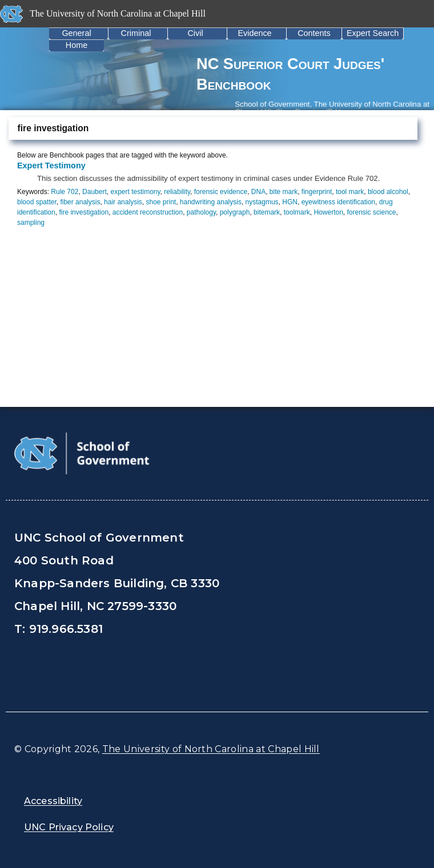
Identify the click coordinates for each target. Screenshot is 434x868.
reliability (177, 192)
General (76, 33)
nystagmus (262, 202)
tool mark (350, 192)
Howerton (328, 212)
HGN (290, 202)
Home (77, 45)
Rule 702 (65, 192)
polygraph (235, 212)
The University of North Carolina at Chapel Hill (211, 749)
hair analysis (123, 202)
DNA (258, 192)
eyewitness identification (338, 202)
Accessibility (53, 801)
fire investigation (84, 212)
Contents (314, 33)
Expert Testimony (51, 165)
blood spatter (37, 202)
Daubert (95, 192)
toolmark (297, 212)
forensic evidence (221, 192)
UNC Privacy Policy (69, 827)
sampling (31, 223)
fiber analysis (80, 202)
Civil (195, 33)
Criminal (136, 33)
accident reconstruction (148, 212)
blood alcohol (388, 192)
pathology (201, 212)
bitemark (267, 212)
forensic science (371, 212)
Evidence (254, 33)
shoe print (161, 202)
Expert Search (373, 33)
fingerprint (317, 192)
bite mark (284, 192)
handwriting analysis (211, 202)
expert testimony (135, 192)
